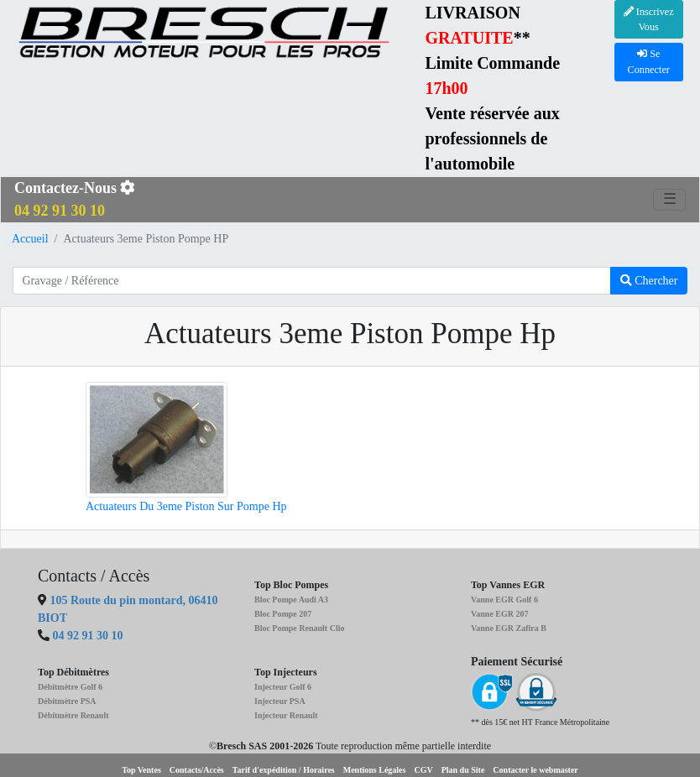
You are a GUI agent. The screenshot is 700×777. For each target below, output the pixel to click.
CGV (423, 770)
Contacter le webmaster (535, 770)
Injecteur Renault (286, 715)
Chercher (649, 281)
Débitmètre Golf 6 (70, 687)
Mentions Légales (375, 770)
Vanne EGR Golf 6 (504, 600)
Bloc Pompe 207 (283, 614)
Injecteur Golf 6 (283, 687)
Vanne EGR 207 (500, 614)
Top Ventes (141, 770)
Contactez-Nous (75, 199)
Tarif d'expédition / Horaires (284, 770)
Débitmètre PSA (67, 701)
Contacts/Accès (197, 770)
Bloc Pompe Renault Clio (300, 628)
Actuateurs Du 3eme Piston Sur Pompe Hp (186, 506)
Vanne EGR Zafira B (509, 628)
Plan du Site (463, 770)
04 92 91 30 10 (88, 636)
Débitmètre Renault (73, 715)
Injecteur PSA (280, 701)
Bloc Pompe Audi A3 (291, 600)
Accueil (30, 239)
